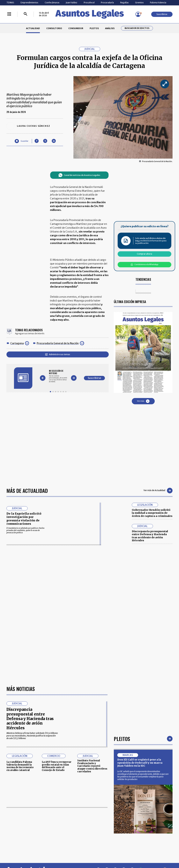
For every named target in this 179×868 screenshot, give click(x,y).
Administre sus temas (58, 354)
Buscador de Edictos (137, 28)
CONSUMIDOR (76, 28)
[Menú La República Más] (9, 14)
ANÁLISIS (110, 28)
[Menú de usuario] (138, 14)
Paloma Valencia (158, 3)
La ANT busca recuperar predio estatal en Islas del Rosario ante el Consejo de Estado (57, 766)
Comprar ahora (144, 254)
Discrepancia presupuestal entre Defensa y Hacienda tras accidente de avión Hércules (150, 536)
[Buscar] (26, 14)
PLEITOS (94, 28)
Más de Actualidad (27, 490)
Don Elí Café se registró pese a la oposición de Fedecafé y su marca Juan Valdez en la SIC (140, 763)
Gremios (139, 3)
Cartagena (17, 343)
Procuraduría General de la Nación (58, 343)
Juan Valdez (71, 3)
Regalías (124, 3)
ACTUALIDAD (33, 28)
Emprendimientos (29, 3)
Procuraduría (107, 3)
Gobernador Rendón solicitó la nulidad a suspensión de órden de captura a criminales (152, 513)
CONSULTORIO (54, 28)
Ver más (143, 401)
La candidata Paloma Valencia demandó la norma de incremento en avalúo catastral (20, 766)
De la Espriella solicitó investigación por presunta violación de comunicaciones (24, 519)
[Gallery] (58, 376)
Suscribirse (162, 14)
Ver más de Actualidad (158, 491)
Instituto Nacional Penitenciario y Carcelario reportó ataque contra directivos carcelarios (92, 766)
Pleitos (122, 739)
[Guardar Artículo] (21, 141)
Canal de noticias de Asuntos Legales (79, 175)
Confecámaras (52, 3)
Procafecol (89, 3)
